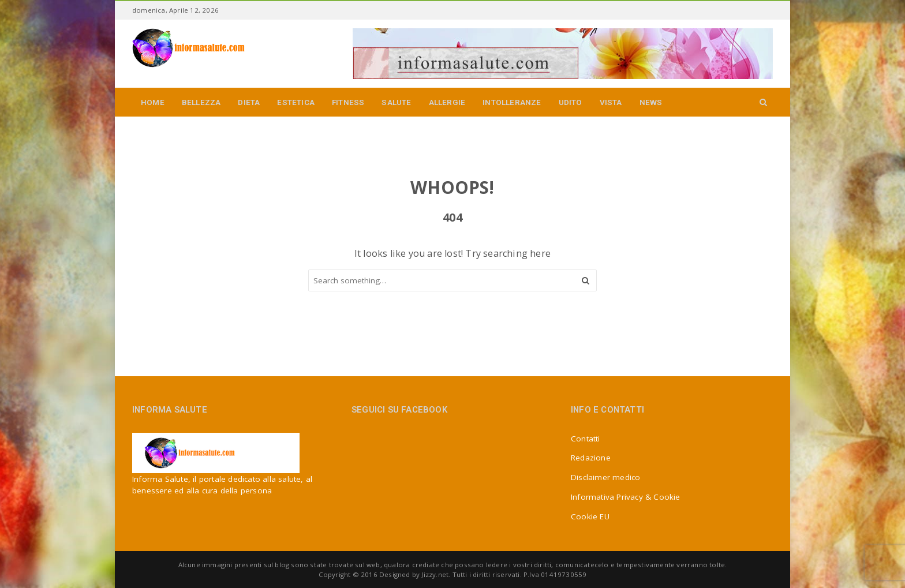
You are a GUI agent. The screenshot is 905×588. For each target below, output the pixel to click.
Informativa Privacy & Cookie (626, 497)
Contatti (586, 439)
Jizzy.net (435, 574)
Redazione (591, 458)
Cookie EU (590, 516)
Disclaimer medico (605, 477)
